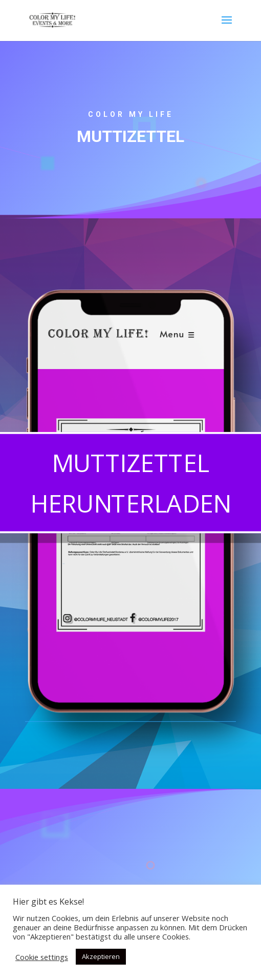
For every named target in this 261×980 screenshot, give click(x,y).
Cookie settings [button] (42, 957)
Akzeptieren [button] (101, 956)
